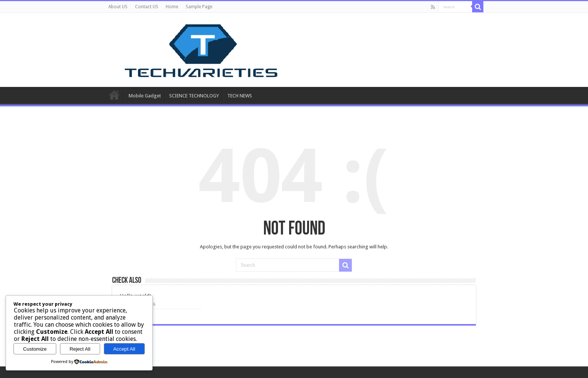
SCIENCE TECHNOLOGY (194, 96)
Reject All (80, 349)
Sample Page (199, 7)
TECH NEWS (240, 96)
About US (118, 7)
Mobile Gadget (145, 96)
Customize (35, 349)
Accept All (124, 349)
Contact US (147, 7)
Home (172, 7)
